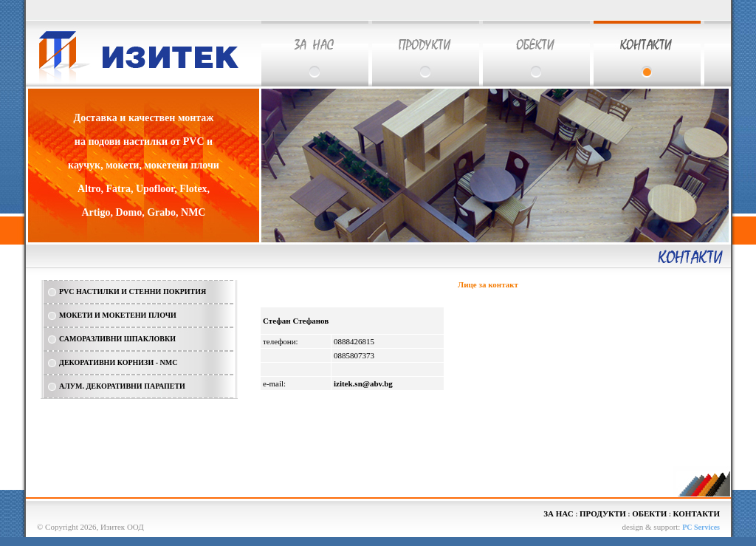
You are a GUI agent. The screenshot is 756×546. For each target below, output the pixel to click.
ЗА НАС (558, 513)
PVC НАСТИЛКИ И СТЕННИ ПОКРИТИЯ (133, 291)
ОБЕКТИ (649, 513)
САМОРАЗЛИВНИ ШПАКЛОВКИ (117, 339)
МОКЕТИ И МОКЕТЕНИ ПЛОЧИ (118, 315)
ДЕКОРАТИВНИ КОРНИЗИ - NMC (118, 362)
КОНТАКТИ (697, 513)
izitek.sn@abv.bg (363, 383)
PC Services (701, 527)
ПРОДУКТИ (603, 513)
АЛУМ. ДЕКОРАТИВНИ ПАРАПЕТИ (122, 386)
